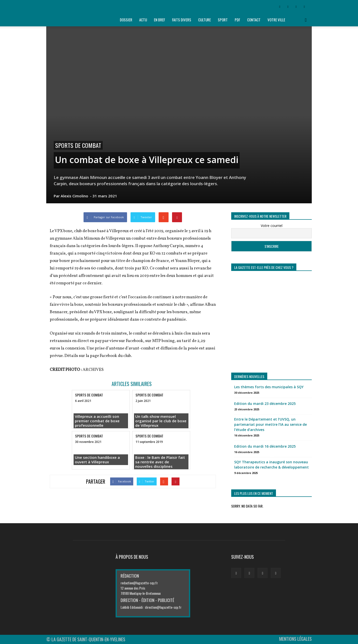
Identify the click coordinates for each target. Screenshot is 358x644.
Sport (223, 20)
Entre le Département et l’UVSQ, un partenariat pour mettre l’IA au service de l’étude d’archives (270, 424)
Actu (143, 20)
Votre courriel (272, 226)
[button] (306, 20)
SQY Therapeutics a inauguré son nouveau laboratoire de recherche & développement (271, 465)
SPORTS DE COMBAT (78, 145)
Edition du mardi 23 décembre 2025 (265, 404)
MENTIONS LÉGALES (295, 639)
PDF (237, 20)
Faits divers (182, 20)
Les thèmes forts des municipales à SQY (269, 387)
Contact (254, 20)
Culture (204, 20)
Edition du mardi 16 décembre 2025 (265, 446)
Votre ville (276, 20)
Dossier (126, 20)
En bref (159, 20)
